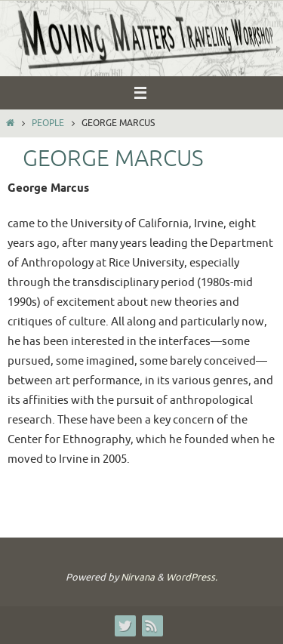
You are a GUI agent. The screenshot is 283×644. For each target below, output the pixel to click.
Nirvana (138, 577)
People (48, 123)
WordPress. (192, 577)
